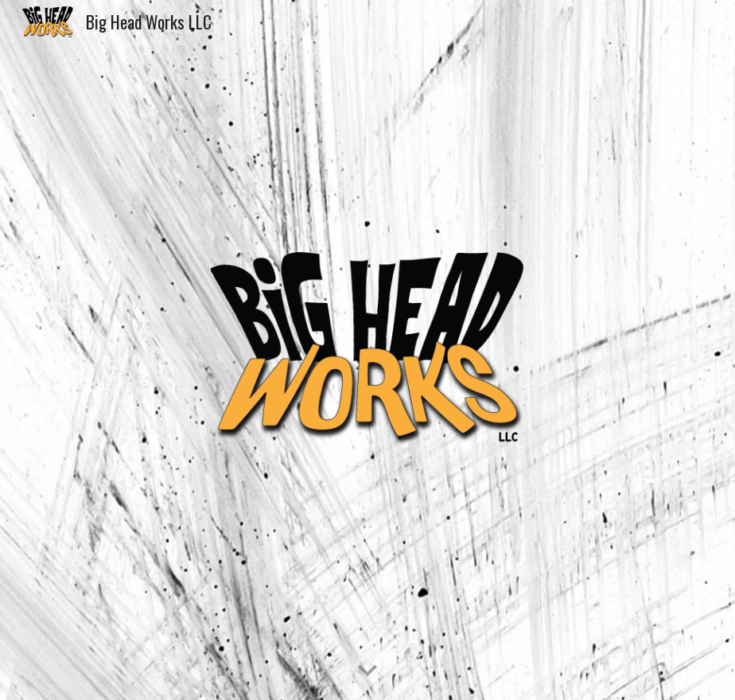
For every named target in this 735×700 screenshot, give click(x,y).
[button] (367, 671)
